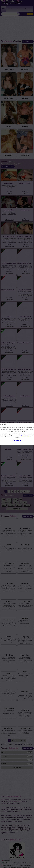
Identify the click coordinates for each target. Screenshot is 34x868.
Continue (17, 440)
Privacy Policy (25, 436)
